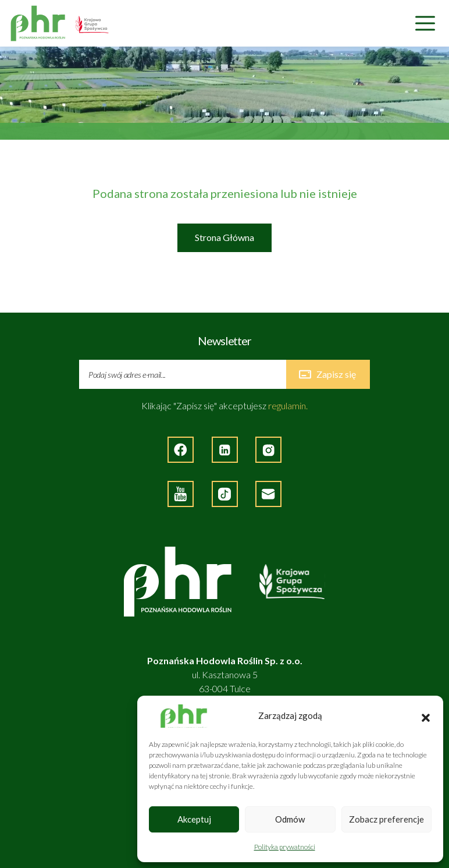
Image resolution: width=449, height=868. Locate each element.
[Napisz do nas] (268, 494)
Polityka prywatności (285, 847)
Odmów (290, 819)
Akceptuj (194, 819)
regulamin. (288, 405)
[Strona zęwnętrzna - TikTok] (225, 494)
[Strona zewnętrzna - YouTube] (181, 494)
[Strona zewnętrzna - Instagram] (268, 450)
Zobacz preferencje (386, 819)
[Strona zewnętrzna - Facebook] (181, 450)
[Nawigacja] (425, 24)
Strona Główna (224, 237)
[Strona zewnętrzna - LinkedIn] (225, 450)
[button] (426, 716)
